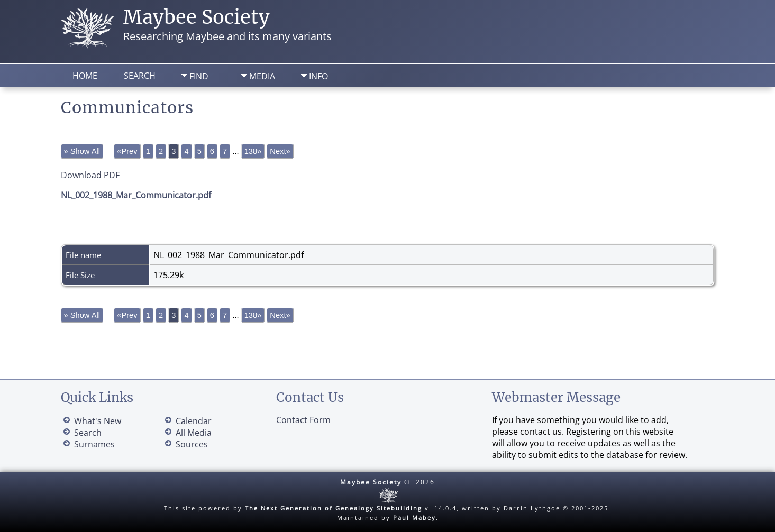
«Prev (127, 151)
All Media (194, 433)
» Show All (82, 151)
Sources (192, 444)
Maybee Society (197, 17)
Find (199, 76)
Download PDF (90, 175)
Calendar (194, 421)
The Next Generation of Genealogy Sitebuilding (334, 508)
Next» (280, 151)
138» (253, 151)
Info (318, 76)
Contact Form (303, 420)
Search (140, 76)
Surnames (94, 444)
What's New (98, 421)
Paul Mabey (414, 517)
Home (85, 76)
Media (262, 76)
